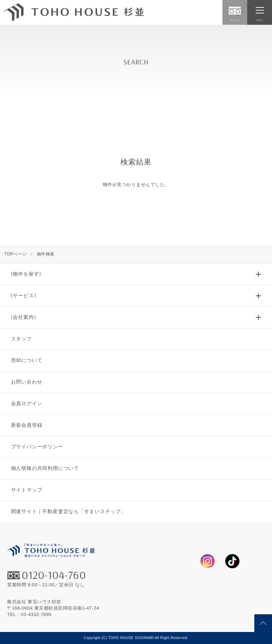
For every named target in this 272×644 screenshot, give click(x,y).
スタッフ (21, 339)
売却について (27, 360)
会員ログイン (27, 403)
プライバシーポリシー (37, 447)
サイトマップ (27, 490)
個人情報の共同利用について (45, 468)
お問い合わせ (27, 382)
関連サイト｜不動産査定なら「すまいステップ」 (69, 511)
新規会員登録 (27, 425)
